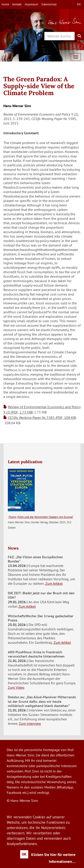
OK (24, 854)
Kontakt (17, 4)
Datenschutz (49, 4)
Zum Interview (30, 723)
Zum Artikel (54, 583)
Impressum (31, 4)
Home (5, 4)
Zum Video (16, 687)
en (79, 4)
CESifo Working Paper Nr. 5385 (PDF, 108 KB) (42, 418)
